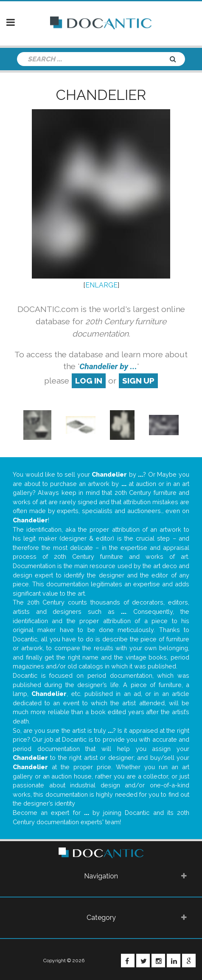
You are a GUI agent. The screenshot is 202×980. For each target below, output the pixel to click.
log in (89, 381)
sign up (138, 381)
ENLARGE (101, 285)
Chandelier (101, 95)
